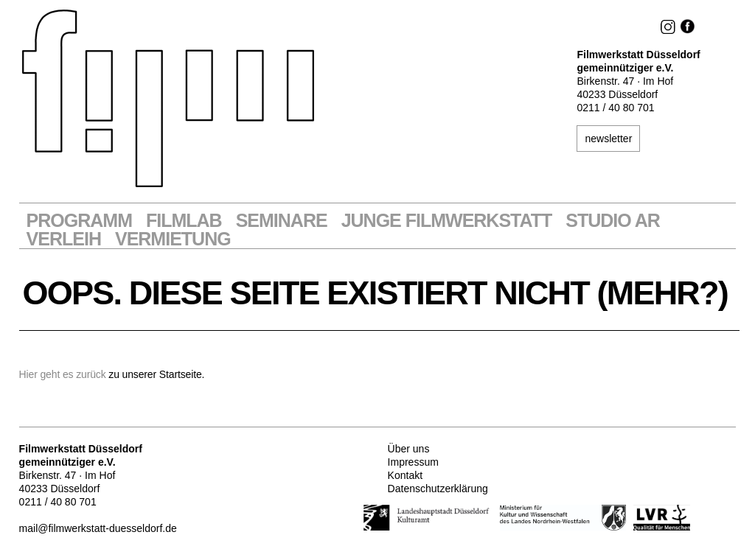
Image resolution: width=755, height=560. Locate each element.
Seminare (282, 221)
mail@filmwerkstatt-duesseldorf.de (98, 528)
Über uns (409, 449)
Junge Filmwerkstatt (447, 221)
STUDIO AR (613, 221)
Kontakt (405, 475)
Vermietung (173, 239)
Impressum (413, 462)
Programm (79, 221)
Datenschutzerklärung (438, 489)
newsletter (608, 139)
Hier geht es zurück (63, 374)
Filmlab (184, 221)
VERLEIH (64, 239)
